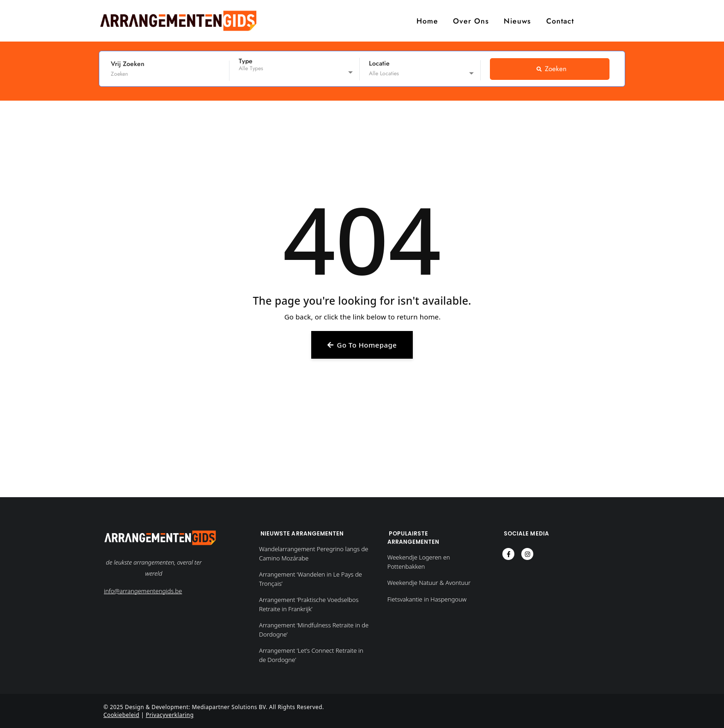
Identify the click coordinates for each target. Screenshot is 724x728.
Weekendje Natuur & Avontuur (429, 583)
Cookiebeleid (121, 715)
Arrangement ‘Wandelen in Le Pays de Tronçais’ (311, 579)
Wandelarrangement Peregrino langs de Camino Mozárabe (314, 554)
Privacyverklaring (170, 715)
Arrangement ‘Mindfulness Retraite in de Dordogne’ (314, 630)
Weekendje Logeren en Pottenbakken (419, 562)
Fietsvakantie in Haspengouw (427, 599)
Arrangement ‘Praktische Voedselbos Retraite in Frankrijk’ (309, 604)
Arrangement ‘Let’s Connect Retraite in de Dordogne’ (311, 655)
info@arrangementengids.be (143, 591)
